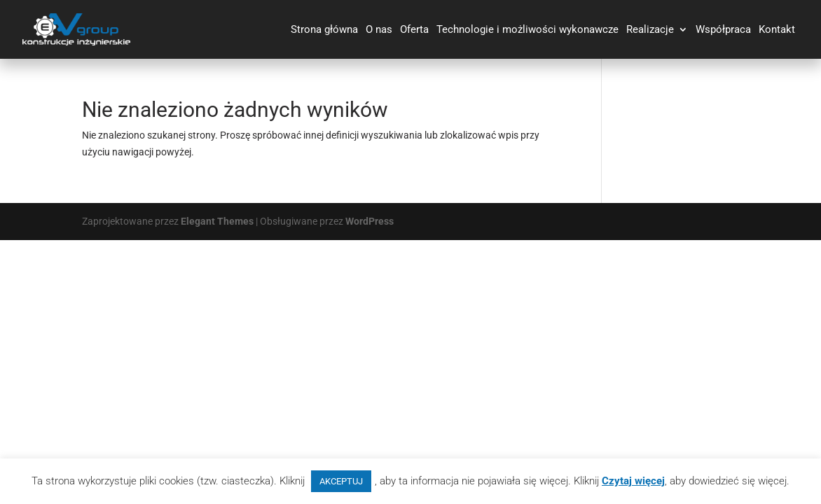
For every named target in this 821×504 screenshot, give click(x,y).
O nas (379, 30)
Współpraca (723, 30)
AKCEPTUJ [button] (341, 481)
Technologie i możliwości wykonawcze (527, 30)
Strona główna (324, 30)
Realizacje (650, 30)
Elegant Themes (217, 221)
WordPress (370, 221)
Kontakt (777, 30)
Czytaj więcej (633, 481)
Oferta (414, 30)
